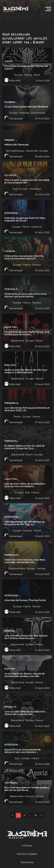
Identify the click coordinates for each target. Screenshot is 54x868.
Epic (15, 189)
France (28, 75)
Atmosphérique (15, 151)
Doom (17, 417)
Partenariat (27, 862)
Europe (19, 75)
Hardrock (37, 227)
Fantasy (27, 531)
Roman (37, 607)
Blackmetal (17, 341)
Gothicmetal (38, 113)
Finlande (24, 113)
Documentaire (17, 569)
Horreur (37, 265)
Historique (35, 189)
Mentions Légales (27, 854)
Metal (37, 75)
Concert (29, 796)
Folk (27, 493)
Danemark (32, 151)
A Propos (27, 846)
